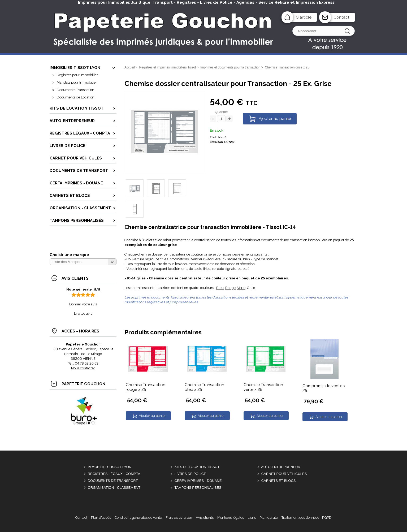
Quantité (221, 112)
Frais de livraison (179, 518)
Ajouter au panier (275, 119)
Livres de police (190, 474)
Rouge (230, 288)
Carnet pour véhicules (284, 474)
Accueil (130, 67)
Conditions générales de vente (138, 518)
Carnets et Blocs (279, 481)
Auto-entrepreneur (281, 467)
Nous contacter (83, 368)
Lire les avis (83, 313)
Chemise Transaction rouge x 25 (146, 387)
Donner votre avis (83, 304)
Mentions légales (231, 518)
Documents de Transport (113, 481)
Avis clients (205, 518)
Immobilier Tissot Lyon (110, 467)
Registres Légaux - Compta (114, 474)
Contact (341, 17)
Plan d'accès (101, 518)
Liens (252, 518)
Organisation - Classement (114, 488)
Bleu (220, 288)
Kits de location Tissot (197, 467)
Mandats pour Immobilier (77, 82)
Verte (241, 288)
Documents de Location (75, 97)
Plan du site (269, 518)
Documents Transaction (75, 90)
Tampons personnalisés (198, 488)
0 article (304, 17)
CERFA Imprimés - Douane (198, 481)
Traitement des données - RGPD (307, 518)
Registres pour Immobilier (77, 75)
